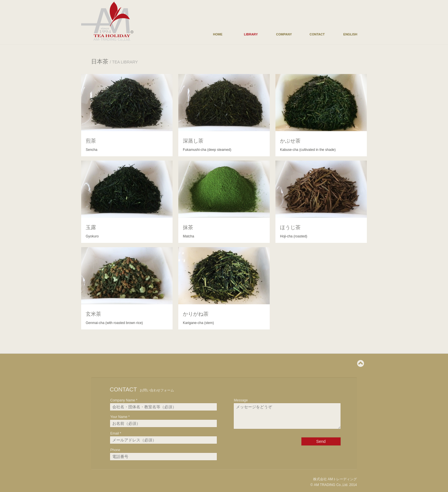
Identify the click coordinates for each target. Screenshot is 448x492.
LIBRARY (251, 34)
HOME (218, 34)
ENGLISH (350, 34)
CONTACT (317, 34)
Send (321, 446)
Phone (115, 450)
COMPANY (284, 34)
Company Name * (124, 400)
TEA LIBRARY (125, 62)
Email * (116, 434)
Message (241, 400)
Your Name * (120, 417)
